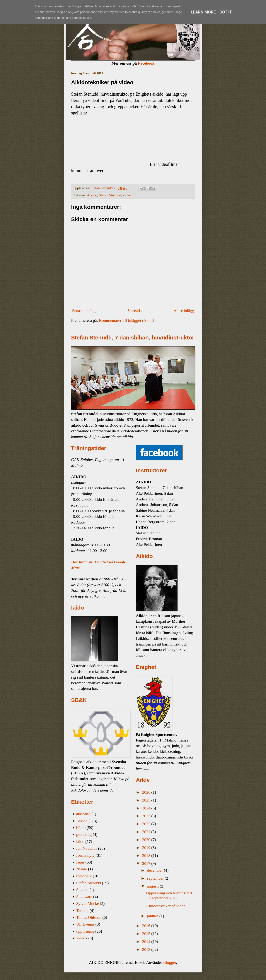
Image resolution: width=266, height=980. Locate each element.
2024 (147, 808)
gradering (84, 834)
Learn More (203, 12)
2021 (147, 832)
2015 (147, 934)
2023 (147, 816)
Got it (226, 12)
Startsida (135, 311)
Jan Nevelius (87, 848)
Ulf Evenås (85, 924)
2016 (147, 926)
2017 (147, 863)
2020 (147, 840)
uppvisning (85, 931)
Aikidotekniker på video (166, 906)
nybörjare (84, 876)
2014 (147, 942)
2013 (147, 949)
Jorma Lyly (86, 855)
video (127, 195)
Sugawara (84, 897)
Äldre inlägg (184, 311)
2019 (147, 848)
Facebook (146, 63)
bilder (81, 828)
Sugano (82, 890)
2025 (147, 800)
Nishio (82, 869)
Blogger (170, 962)
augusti (153, 886)
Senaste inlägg (84, 311)
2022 (147, 824)
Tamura (82, 911)
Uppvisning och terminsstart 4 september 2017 (169, 895)
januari (153, 916)
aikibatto (83, 814)
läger (80, 862)
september (156, 878)
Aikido (92, 195)
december (155, 870)
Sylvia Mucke (88, 903)
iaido (80, 841)
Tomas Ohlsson (89, 917)
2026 (147, 792)
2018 (147, 855)
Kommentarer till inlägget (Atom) (126, 320)
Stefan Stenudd (110, 195)
